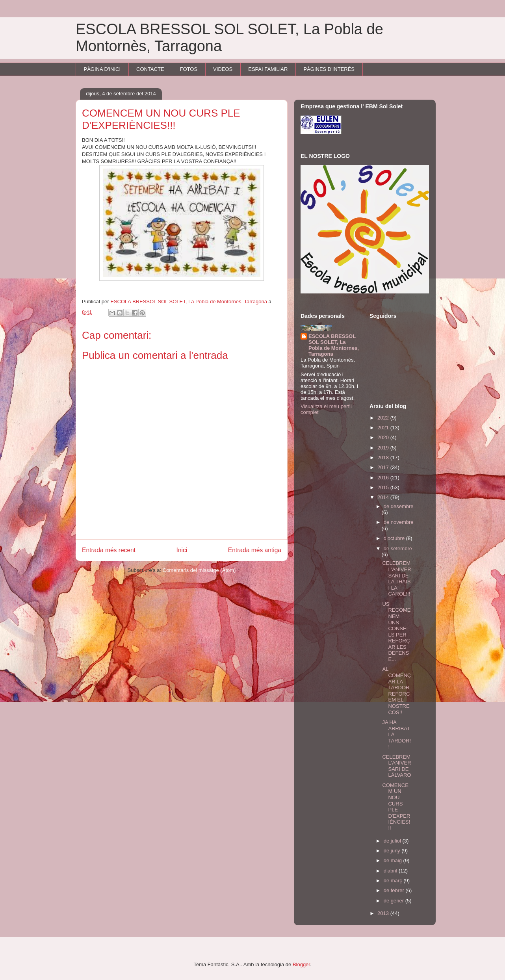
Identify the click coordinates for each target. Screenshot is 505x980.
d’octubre (395, 538)
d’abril (391, 871)
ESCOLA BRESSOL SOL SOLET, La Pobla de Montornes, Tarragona (334, 345)
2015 (384, 487)
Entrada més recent (109, 550)
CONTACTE (150, 69)
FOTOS (189, 69)
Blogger (301, 964)
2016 (384, 478)
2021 (384, 428)
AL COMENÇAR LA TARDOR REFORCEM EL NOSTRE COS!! (396, 690)
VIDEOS (223, 69)
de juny (393, 851)
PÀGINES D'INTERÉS (329, 69)
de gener (395, 901)
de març (394, 881)
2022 (384, 418)
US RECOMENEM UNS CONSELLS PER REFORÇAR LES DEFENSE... (396, 632)
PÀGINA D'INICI (102, 69)
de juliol (393, 841)
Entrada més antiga (255, 550)
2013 (384, 913)
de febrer (395, 890)
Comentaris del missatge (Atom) (199, 570)
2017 (384, 467)
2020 (384, 437)
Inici (182, 550)
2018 (384, 458)
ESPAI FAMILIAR (268, 69)
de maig (394, 860)
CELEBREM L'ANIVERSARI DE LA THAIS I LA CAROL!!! (396, 578)
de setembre (398, 548)
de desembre (399, 506)
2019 (384, 448)
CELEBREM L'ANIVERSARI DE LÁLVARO (396, 766)
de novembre (399, 522)
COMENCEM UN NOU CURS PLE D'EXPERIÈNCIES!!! (396, 807)
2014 (384, 497)
